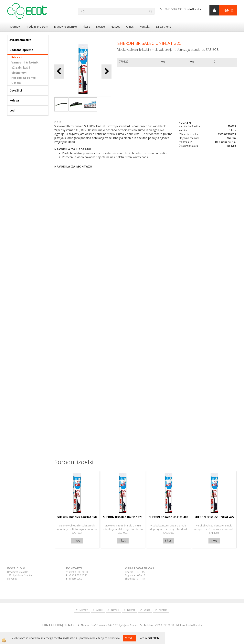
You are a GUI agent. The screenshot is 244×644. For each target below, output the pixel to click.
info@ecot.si (194, 9)
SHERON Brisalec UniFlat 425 (214, 517)
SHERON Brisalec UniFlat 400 (168, 517)
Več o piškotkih (149, 638)
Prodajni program (37, 27)
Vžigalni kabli (21, 67)
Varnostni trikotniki (25, 62)
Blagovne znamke (65, 27)
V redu (129, 638)
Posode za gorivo (24, 78)
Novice (100, 27)
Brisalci (16, 57)
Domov (15, 27)
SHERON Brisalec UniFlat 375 (123, 517)
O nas (130, 27)
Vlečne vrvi (19, 73)
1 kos (162, 61)
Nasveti (116, 27)
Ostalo (16, 83)
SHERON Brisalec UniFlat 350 (77, 517)
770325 (124, 61)
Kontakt (145, 27)
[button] (106, 71)
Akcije (86, 27)
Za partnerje (163, 27)
